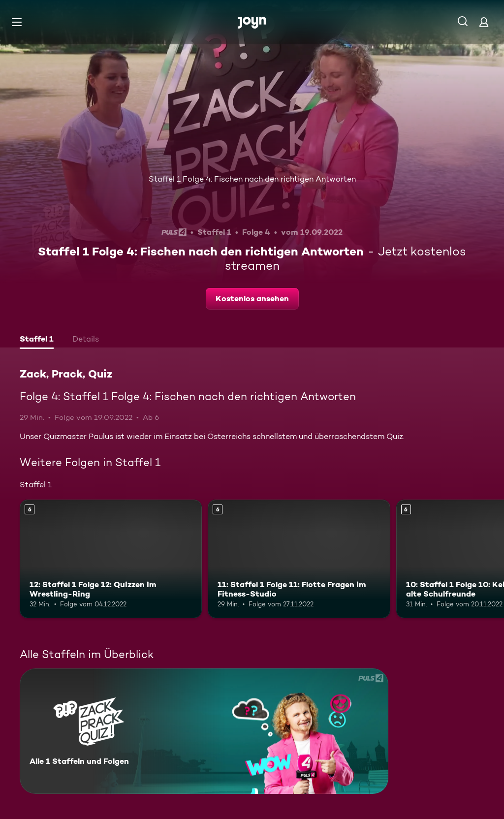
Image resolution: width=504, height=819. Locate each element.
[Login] (484, 22)
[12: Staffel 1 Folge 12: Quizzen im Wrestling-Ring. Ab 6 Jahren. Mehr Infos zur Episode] (111, 559)
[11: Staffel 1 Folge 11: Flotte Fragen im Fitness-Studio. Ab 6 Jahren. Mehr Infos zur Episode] (299, 559)
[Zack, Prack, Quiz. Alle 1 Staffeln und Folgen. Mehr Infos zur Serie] (204, 731)
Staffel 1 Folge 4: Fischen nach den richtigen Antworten (252, 179)
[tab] (37, 340)
